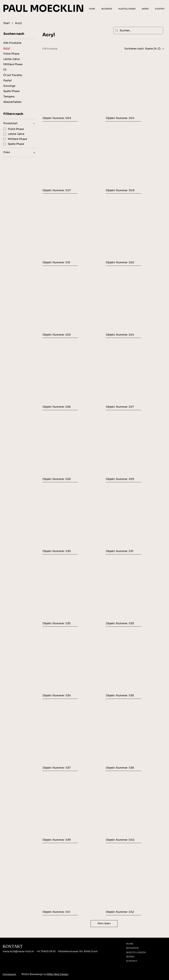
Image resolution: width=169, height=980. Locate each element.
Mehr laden (104, 923)
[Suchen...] (138, 30)
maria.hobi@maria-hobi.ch (18, 951)
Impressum (9, 974)
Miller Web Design (58, 974)
